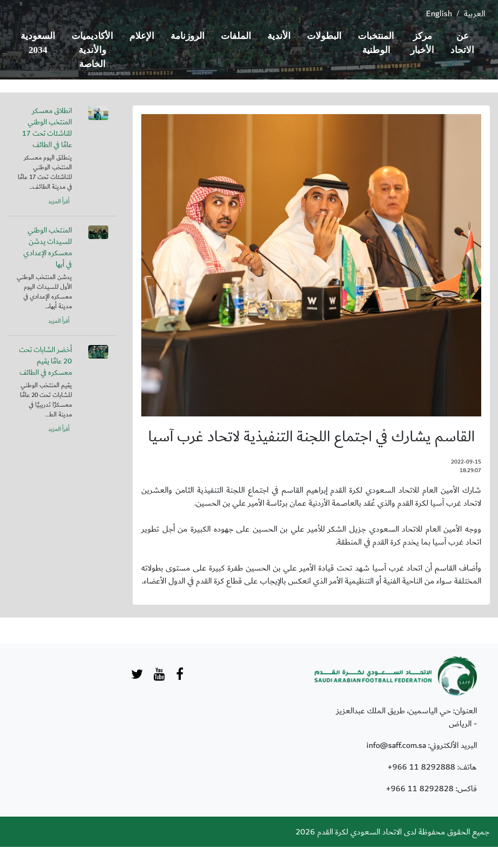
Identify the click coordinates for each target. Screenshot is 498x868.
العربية (474, 14)
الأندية (279, 36)
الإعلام (142, 36)
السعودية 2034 (38, 43)
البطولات (324, 36)
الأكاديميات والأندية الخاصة (92, 50)
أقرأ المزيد (59, 202)
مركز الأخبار (422, 43)
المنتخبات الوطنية (376, 43)
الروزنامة (188, 36)
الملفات (236, 36)
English (439, 14)
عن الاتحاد (462, 43)
